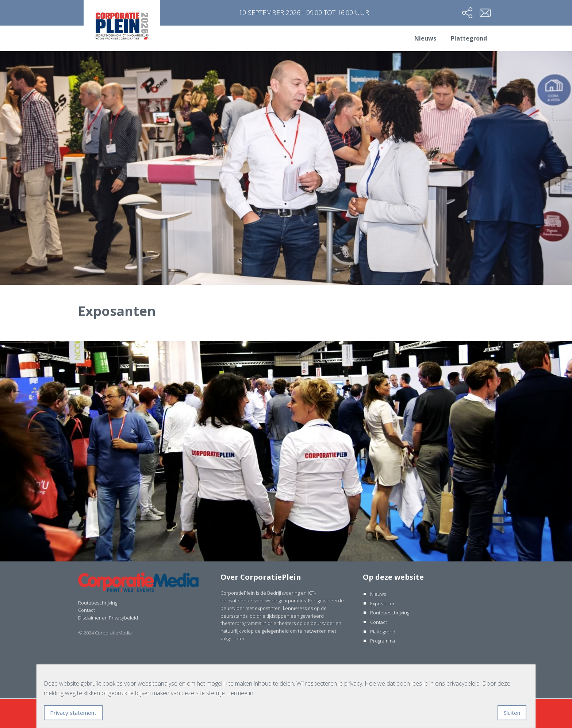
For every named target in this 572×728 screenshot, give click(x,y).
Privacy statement (73, 713)
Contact (87, 610)
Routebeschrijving (98, 603)
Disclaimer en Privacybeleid (108, 618)
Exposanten (383, 603)
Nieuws (425, 38)
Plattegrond (469, 38)
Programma (383, 641)
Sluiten (512, 713)
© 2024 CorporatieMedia (105, 633)
